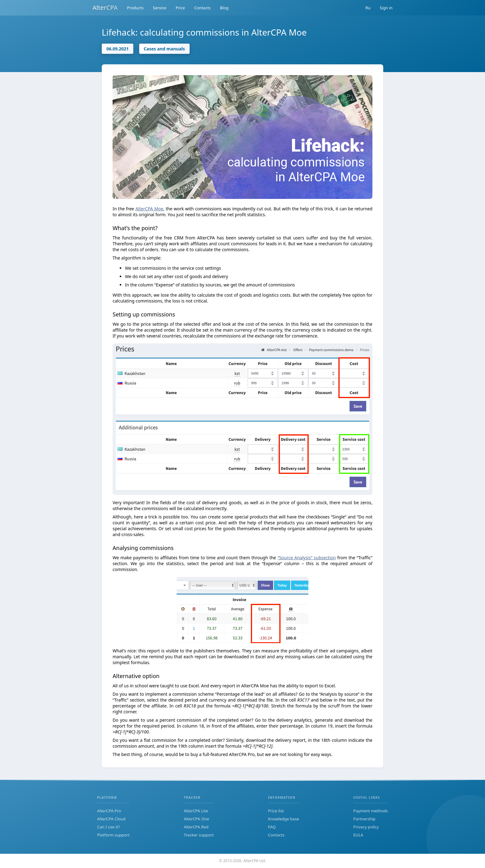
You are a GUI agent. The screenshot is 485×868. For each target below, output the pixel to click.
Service (159, 8)
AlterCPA (105, 8)
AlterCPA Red (196, 827)
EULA (358, 835)
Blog (224, 8)
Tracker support (199, 835)
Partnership (364, 819)
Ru (368, 8)
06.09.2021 (118, 49)
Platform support (113, 835)
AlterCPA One (196, 819)
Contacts (202, 8)
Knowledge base (283, 819)
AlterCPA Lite (196, 811)
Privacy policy (366, 827)
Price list (276, 811)
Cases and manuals (164, 49)
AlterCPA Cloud (111, 819)
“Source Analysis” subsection (307, 558)
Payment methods (371, 811)
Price (180, 8)
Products (135, 8)
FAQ (272, 827)
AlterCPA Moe (149, 209)
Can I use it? (108, 827)
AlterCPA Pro (109, 811)
